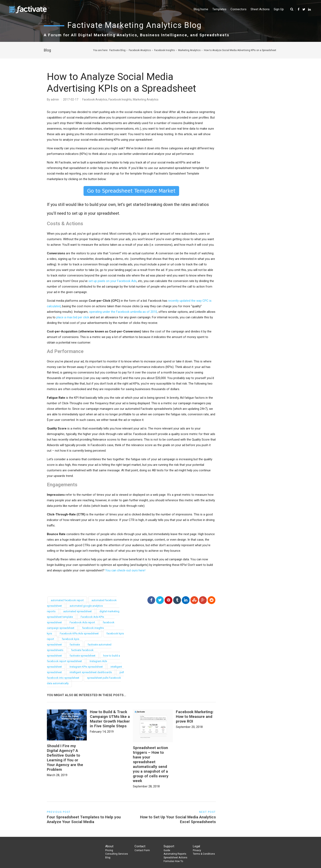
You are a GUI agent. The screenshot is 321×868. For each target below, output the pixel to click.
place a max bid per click (73, 317)
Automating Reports (175, 854)
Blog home (201, 9)
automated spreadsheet (77, 611)
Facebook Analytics (140, 50)
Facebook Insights (164, 50)
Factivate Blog (117, 50)
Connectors (238, 9)
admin (55, 99)
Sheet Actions (260, 9)
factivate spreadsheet (83, 656)
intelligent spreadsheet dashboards (91, 672)
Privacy (197, 850)
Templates (219, 9)
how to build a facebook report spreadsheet (83, 658)
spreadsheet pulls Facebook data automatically (84, 681)
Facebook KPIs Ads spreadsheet (79, 633)
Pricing (109, 850)
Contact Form (142, 850)
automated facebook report (67, 600)
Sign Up (279, 9)
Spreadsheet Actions (175, 858)
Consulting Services (117, 854)
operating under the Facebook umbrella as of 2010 (123, 312)
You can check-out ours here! (125, 570)
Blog (108, 858)
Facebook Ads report (82, 622)
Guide (167, 850)
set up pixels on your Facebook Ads (112, 281)
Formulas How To (173, 861)
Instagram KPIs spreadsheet (86, 667)
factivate (75, 645)
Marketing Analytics (189, 50)
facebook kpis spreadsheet (63, 642)
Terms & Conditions (204, 854)
